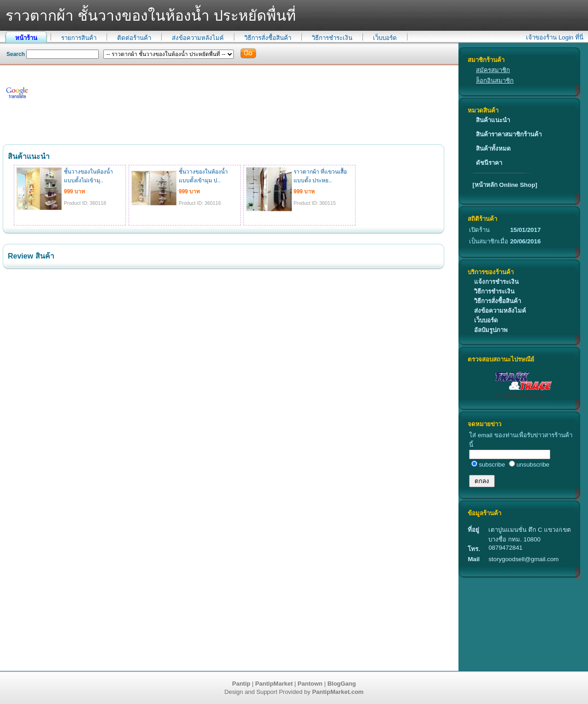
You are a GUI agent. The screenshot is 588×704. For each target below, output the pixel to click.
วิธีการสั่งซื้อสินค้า (268, 38)
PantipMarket (274, 684)
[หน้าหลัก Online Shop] (505, 185)
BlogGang (342, 684)
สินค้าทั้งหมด (493, 149)
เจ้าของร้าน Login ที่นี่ (555, 37)
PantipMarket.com (338, 692)
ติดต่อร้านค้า (134, 38)
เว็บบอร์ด (385, 38)
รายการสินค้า (79, 38)
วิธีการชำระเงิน (332, 38)
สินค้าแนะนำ (493, 120)
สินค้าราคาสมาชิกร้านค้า (509, 134)
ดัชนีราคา (489, 163)
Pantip (241, 684)
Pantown (310, 684)
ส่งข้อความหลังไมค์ (198, 38)
